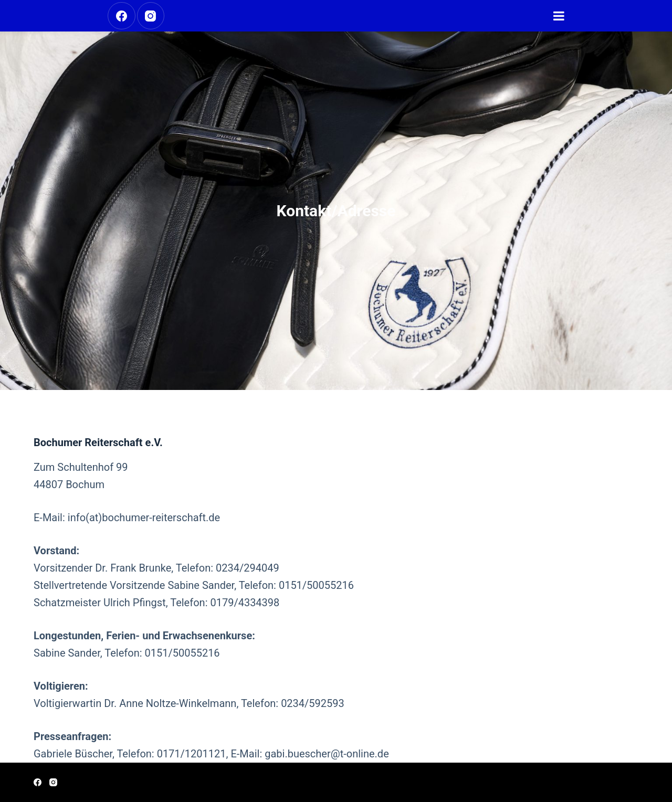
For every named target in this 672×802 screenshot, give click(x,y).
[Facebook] (122, 16)
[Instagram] (151, 16)
